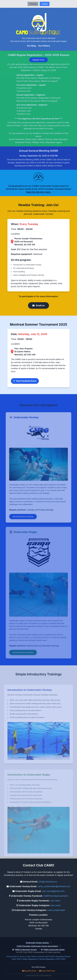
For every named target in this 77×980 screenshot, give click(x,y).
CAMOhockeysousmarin (56, 896)
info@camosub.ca (48, 882)
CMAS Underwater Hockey (26, 950)
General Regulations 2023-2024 (52, 959)
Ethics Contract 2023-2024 (43, 956)
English (45, 4)
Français (33, 4)
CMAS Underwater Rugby (54, 950)
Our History (44, 46)
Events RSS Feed (47, 971)
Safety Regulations (30, 959)
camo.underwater (56, 910)
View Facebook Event (25, 381)
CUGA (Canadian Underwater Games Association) (37, 946)
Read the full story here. (38, 192)
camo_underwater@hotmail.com (54, 886)
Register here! (38, 60)
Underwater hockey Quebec (37, 943)
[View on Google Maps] (13, 242)
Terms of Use (25, 956)
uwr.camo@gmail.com (53, 891)
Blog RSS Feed (29, 971)
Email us (38, 305)
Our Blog (31, 46)
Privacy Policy (12, 956)
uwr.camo (55, 901)
